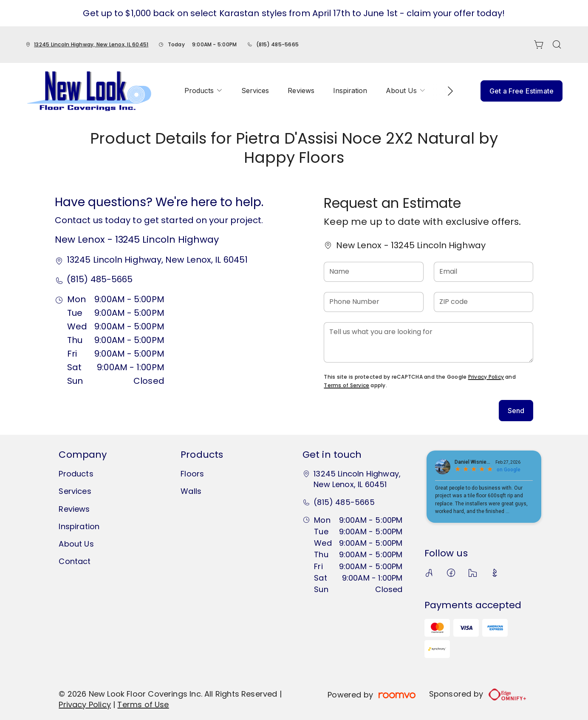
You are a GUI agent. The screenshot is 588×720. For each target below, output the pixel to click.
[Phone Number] (373, 302)
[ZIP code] (483, 302)
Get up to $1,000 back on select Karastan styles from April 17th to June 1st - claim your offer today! (294, 13)
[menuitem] (204, 91)
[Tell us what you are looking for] (428, 342)
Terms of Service (346, 385)
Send (516, 411)
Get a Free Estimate (522, 91)
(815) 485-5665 (277, 44)
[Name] (373, 272)
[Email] (483, 272)
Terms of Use (143, 704)
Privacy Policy (486, 377)
